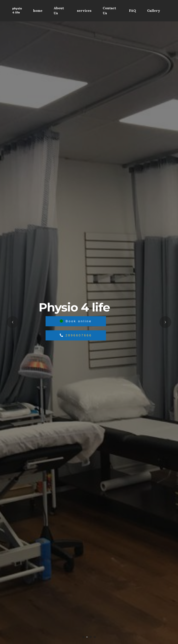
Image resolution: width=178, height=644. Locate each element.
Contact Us (109, 11)
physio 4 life (17, 11)
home (38, 11)
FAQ (133, 11)
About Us (59, 11)
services (84, 11)
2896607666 (79, 335)
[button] (13, 322)
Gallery (154, 11)
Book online (76, 321)
